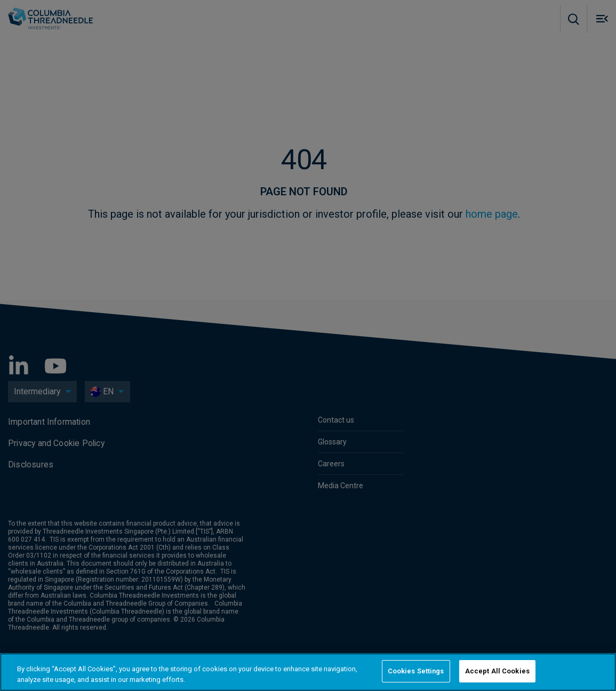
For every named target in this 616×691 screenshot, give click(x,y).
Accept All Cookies (497, 671)
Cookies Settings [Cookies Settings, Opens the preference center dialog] (416, 671)
